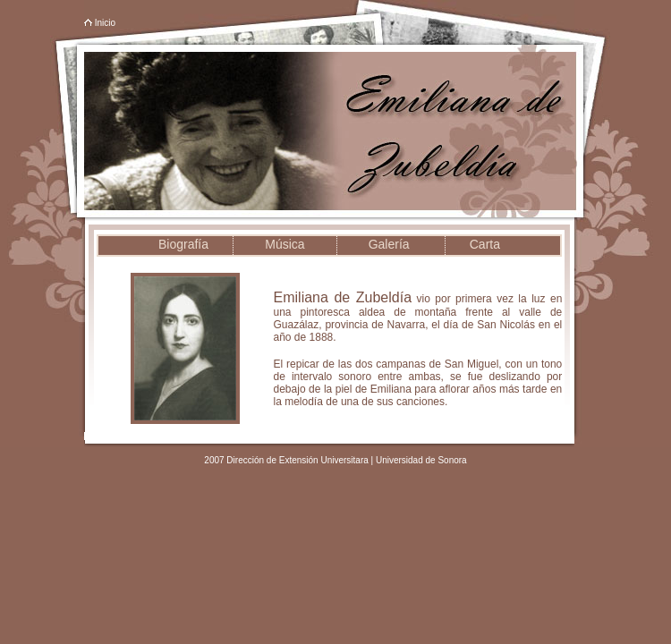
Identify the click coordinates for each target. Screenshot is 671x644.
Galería (389, 244)
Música (285, 244)
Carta (485, 244)
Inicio (105, 23)
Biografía (183, 244)
